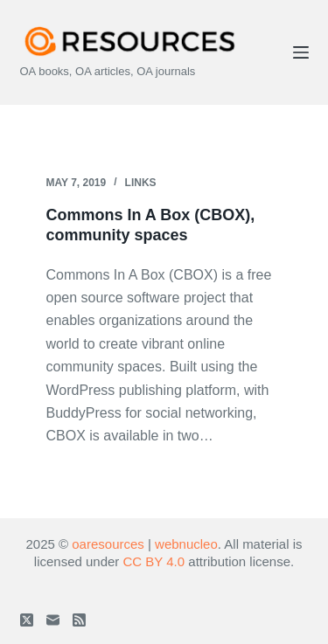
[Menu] (301, 52)
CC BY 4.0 (154, 561)
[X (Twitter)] (27, 620)
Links (141, 183)
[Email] (53, 620)
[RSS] (79, 620)
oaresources (108, 544)
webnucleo (186, 544)
